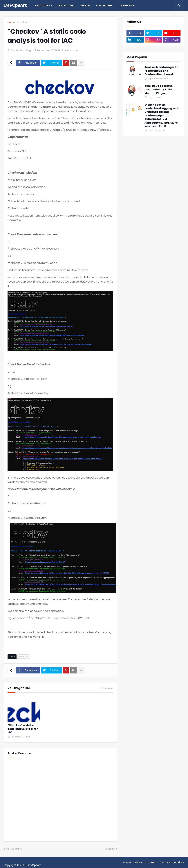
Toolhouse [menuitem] (126, 6)
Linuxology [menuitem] (66, 6)
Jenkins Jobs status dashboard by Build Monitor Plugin (159, 89)
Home (11, 22)
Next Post (110, 849)
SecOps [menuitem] (85, 6)
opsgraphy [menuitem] (104, 6)
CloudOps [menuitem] (43, 6)
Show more (107, 688)
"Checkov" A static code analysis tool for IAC (23, 729)
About (138, 862)
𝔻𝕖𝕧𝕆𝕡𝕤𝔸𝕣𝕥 (15, 5)
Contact (151, 862)
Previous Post (13, 849)
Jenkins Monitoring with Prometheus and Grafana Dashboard (161, 71)
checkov (22, 22)
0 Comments (73, 50)
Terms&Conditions (172, 862)
